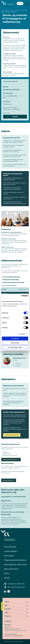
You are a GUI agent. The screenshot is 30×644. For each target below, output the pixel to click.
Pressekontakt (10, 547)
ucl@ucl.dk (7, 627)
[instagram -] (9, 592)
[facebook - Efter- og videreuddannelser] (5, 588)
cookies (22, 304)
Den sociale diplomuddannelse (11, 277)
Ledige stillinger (11, 551)
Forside (3, 10)
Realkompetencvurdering (12, 435)
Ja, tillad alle (15, 338)
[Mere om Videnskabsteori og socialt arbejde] (15, 518)
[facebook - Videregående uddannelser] (5, 584)
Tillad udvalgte (15, 343)
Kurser (7, 573)
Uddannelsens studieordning (11, 280)
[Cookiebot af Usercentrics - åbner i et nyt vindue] (21, 296)
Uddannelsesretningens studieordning (13, 282)
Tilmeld (15, 117)
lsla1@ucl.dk (17, 366)
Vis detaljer (22, 334)
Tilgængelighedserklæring (15, 560)
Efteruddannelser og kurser (10, 10)
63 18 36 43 (17, 363)
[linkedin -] (5, 592)
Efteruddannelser (19, 10)
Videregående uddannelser (16, 564)
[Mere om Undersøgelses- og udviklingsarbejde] (15, 504)
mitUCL (7, 578)
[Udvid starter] (15, 81)
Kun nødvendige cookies (15, 347)
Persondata (9, 556)
